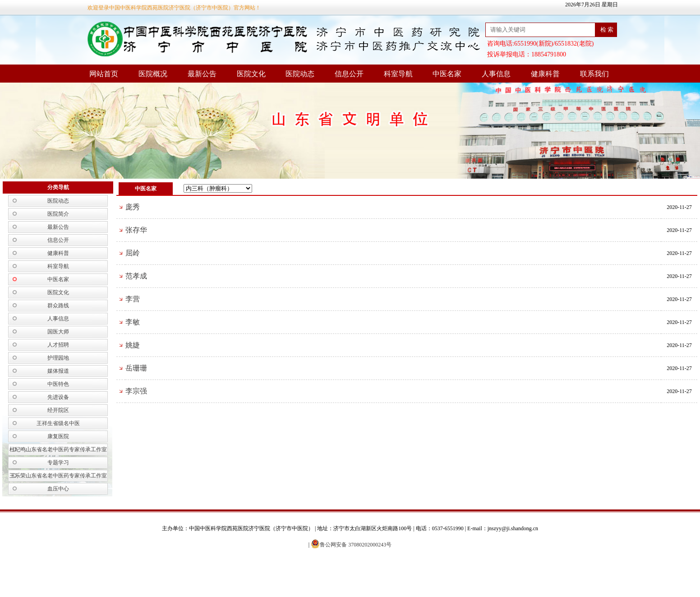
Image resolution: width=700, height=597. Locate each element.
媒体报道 (58, 371)
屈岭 (133, 253)
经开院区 (58, 410)
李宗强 (136, 391)
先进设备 (58, 397)
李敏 (133, 322)
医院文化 (58, 292)
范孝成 (136, 276)
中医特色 (58, 384)
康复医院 (58, 436)
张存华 (136, 230)
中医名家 (58, 279)
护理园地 (58, 358)
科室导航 (58, 266)
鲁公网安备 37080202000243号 (351, 545)
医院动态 (58, 201)
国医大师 (58, 332)
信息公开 (58, 240)
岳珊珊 (136, 368)
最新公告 (58, 227)
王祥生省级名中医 (58, 423)
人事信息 (58, 319)
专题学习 (58, 463)
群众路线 (58, 305)
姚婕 (133, 345)
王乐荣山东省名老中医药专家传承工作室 (58, 476)
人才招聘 (58, 345)
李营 (133, 299)
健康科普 (58, 253)
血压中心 (58, 489)
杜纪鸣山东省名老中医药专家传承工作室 (58, 449)
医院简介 (58, 214)
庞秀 (133, 207)
